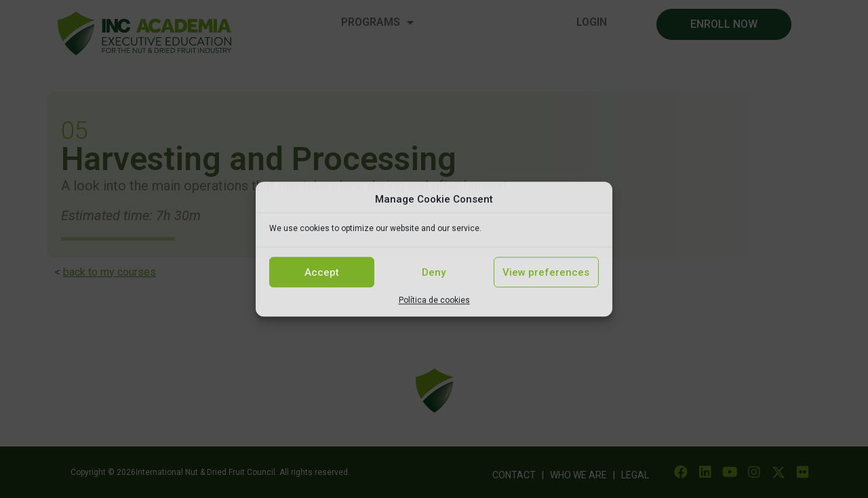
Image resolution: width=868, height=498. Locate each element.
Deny (434, 272)
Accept (322, 272)
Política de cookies (434, 300)
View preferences (546, 272)
